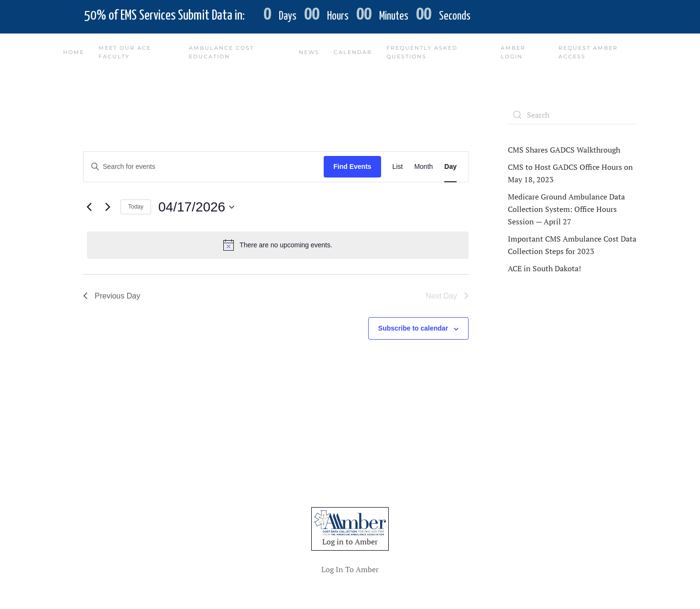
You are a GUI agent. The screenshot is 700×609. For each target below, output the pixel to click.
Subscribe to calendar (413, 328)
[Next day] (108, 207)
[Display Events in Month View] (423, 167)
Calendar (353, 52)
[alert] (278, 245)
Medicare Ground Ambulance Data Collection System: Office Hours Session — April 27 (566, 209)
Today (136, 207)
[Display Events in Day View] (450, 167)
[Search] (572, 115)
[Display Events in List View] (398, 167)
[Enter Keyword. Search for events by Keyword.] (204, 167)
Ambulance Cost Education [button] (221, 52)
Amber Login (513, 52)
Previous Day (112, 296)
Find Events (352, 166)
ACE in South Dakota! (544, 268)
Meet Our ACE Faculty (125, 52)
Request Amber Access (588, 52)
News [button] (309, 52)
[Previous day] (89, 207)
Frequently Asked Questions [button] (422, 52)
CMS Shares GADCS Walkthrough (564, 150)
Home (74, 52)
